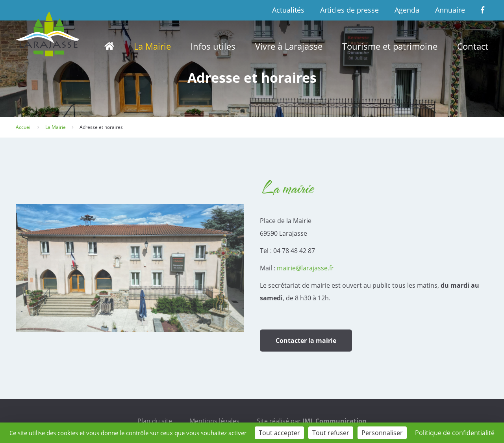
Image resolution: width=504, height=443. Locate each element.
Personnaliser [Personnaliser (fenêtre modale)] (382, 433)
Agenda (407, 10)
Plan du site (155, 421)
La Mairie (152, 46)
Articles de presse (349, 10)
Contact (473, 46)
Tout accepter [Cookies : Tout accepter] (279, 433)
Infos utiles (213, 46)
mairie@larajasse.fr (305, 268)
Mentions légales (214, 421)
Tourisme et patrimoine (390, 46)
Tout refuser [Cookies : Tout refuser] (331, 433)
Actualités (288, 10)
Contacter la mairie (306, 341)
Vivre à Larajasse (289, 46)
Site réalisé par (312, 421)
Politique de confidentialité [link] (455, 433)
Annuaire (450, 10)
